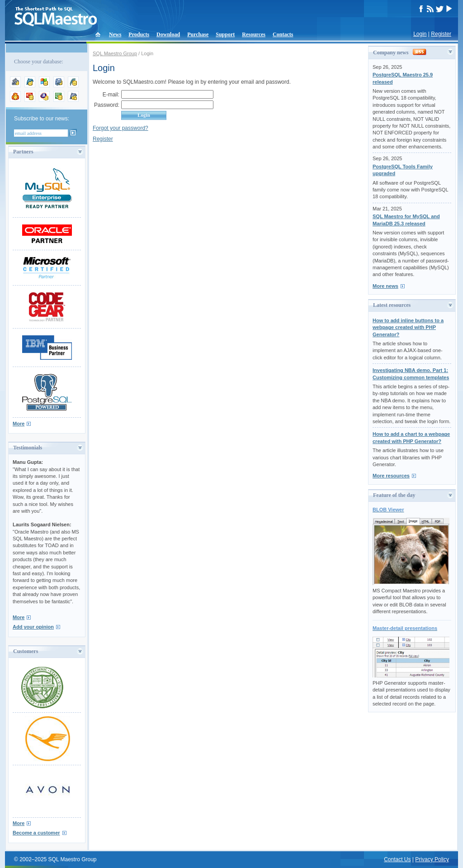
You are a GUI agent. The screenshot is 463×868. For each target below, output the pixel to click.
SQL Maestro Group (115, 53)
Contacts (283, 34)
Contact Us (397, 859)
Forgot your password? (120, 128)
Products (139, 34)
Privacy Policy (432, 859)
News (115, 34)
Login (420, 34)
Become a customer (36, 833)
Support (225, 34)
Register (441, 34)
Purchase (198, 34)
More (19, 424)
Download (168, 34)
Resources (254, 34)
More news (385, 286)
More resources (391, 476)
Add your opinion (33, 627)
